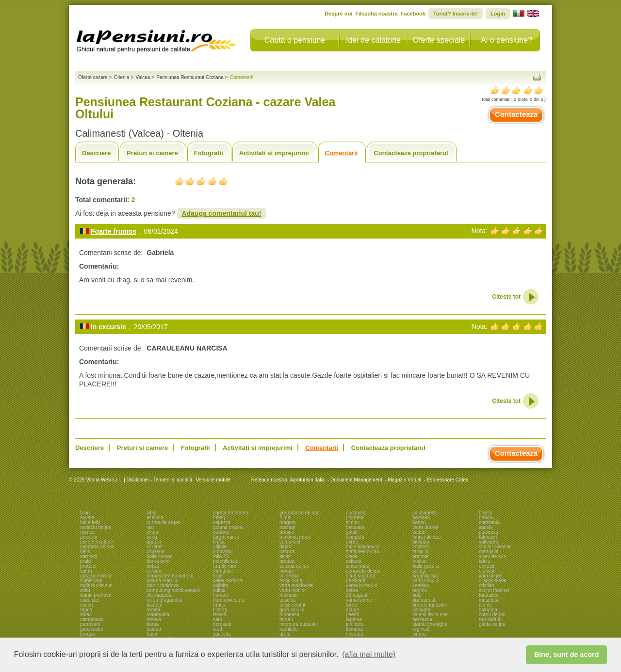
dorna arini (158, 561)
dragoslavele (493, 581)
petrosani (90, 624)
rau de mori (225, 566)
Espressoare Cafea (448, 480)
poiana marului (163, 581)
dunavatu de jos (363, 571)
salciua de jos (294, 566)
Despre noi (338, 14)
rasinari (287, 527)
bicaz (285, 556)
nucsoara (356, 513)
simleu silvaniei (495, 547)
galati (352, 532)
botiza (153, 566)
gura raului (91, 629)
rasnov (87, 532)
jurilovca (355, 624)
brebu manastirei (430, 605)
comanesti (291, 542)
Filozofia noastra (376, 14)
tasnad (154, 629)
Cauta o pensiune (295, 40)
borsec (287, 532)
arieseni (89, 537)
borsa (153, 624)
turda (351, 605)
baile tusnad (160, 556)
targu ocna (291, 581)
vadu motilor (293, 590)
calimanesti (425, 513)
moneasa (289, 615)
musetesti (489, 600)
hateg (219, 518)
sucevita (222, 634)
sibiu (85, 590)
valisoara (489, 542)
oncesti (487, 566)
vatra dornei (425, 527)
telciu (484, 561)
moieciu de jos (96, 527)
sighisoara (91, 581)
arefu (285, 634)
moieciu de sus (96, 585)
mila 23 (221, 556)
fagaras (354, 619)
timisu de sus (426, 537)
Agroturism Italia (307, 480)
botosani (222, 624)
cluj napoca (159, 595)
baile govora (425, 566)
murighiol (223, 571)
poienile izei (226, 561)
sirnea (419, 634)
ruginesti (422, 629)
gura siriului (292, 610)
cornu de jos (492, 615)
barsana (421, 518)
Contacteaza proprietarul (411, 153)
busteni (154, 605)
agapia (154, 542)
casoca (287, 552)
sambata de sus (97, 547)
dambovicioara (229, 600)
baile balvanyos (363, 547)
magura (288, 522)
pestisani (355, 581)
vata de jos (490, 576)
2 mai (285, 518)
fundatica (489, 595)
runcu (219, 605)
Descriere (96, 153)
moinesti (288, 595)
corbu (352, 542)
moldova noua (295, 537)
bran (85, 513)
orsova (154, 619)
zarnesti (89, 556)
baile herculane (97, 542)
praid (85, 561)
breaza (88, 634)
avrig (152, 537)
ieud (218, 629)
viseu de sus (492, 556)
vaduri (419, 532)
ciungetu (355, 537)
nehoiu (486, 518)
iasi (150, 527)
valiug (419, 571)
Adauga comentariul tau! (221, 213)
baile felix (90, 522)
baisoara (355, 527)
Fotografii (209, 153)
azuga (352, 610)
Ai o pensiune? (507, 40)
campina (488, 610)
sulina (219, 590)
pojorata (355, 518)
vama (86, 571)
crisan (87, 605)
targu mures (226, 537)
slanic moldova (163, 585)
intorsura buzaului (299, 624)
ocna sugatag (360, 576)
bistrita (220, 610)
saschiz (287, 600)
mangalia (489, 552)
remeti (153, 610)
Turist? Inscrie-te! (456, 14)
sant (218, 619)
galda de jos (492, 624)
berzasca (422, 619)
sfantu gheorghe (430, 624)
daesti (352, 615)
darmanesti (424, 600)
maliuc (419, 561)
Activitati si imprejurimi (274, 153)
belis (85, 552)
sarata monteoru (231, 513)
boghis (419, 590)
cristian (487, 585)
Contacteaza (516, 114)
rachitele (289, 629)
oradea (287, 561)
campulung (92, 619)
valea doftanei (228, 581)
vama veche (359, 600)
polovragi (223, 552)
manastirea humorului (170, 576)
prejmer (421, 556)
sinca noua (358, 566)
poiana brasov (228, 527)
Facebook (413, 14)
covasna (155, 552)
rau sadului (491, 619)
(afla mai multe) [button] (369, 654)
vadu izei (90, 600)
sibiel (152, 513)
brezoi (485, 513)
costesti (421, 547)
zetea (352, 590)
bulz (417, 595)
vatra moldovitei (296, 585)
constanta (489, 522)
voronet (155, 547)
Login (498, 14)
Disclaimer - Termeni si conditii (159, 480)
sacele (486, 527)
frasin (152, 634)
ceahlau (421, 585)
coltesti (353, 561)
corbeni (155, 571)
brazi (218, 576)
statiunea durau (363, 552)
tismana (354, 629)
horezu (221, 595)
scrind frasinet (494, 590)
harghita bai (425, 576)
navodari (355, 634)
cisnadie (421, 610)
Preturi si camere (152, 153)
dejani (286, 547)
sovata (87, 518)
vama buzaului (361, 585)
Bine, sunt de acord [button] (567, 655)
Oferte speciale (439, 40)
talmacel (488, 537)
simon (352, 522)
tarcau (286, 619)
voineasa (289, 576)
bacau (419, 522)
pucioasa (489, 532)
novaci (286, 571)
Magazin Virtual (405, 480)
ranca (86, 610)
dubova (221, 532)
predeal (88, 566)
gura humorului (96, 576)
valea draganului (164, 600)
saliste (220, 547)
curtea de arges (163, 522)
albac (86, 615)
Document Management (356, 480)
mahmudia (158, 615)
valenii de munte (430, 615)
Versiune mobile (212, 480)
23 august (357, 595)
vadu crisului (426, 581)
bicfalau (421, 542)
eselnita (155, 518)
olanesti (487, 571)
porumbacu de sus (299, 513)
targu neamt (292, 605)
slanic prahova (96, 595)
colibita (221, 585)
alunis (485, 605)
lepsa (219, 542)
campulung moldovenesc (173, 590)
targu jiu (421, 552)
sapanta (222, 522)
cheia (152, 532)
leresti (220, 615)
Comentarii (342, 153)
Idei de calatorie (373, 40)
